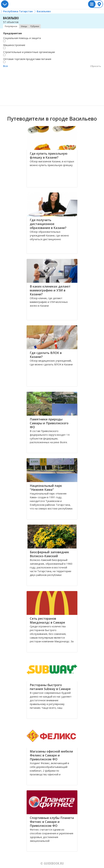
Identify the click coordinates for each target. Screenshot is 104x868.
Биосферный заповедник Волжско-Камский (49, 554)
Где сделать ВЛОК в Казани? (46, 355)
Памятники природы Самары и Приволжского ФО (49, 423)
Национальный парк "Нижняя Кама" (46, 488)
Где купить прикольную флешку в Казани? (49, 155)
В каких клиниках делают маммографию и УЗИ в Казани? (50, 290)
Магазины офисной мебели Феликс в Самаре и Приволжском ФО (51, 755)
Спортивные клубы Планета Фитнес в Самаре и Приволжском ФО (52, 822)
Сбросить (96, 66)
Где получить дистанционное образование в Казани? (48, 224)
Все (6, 66)
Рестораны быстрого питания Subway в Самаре (50, 687)
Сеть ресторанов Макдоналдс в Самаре (47, 620)
